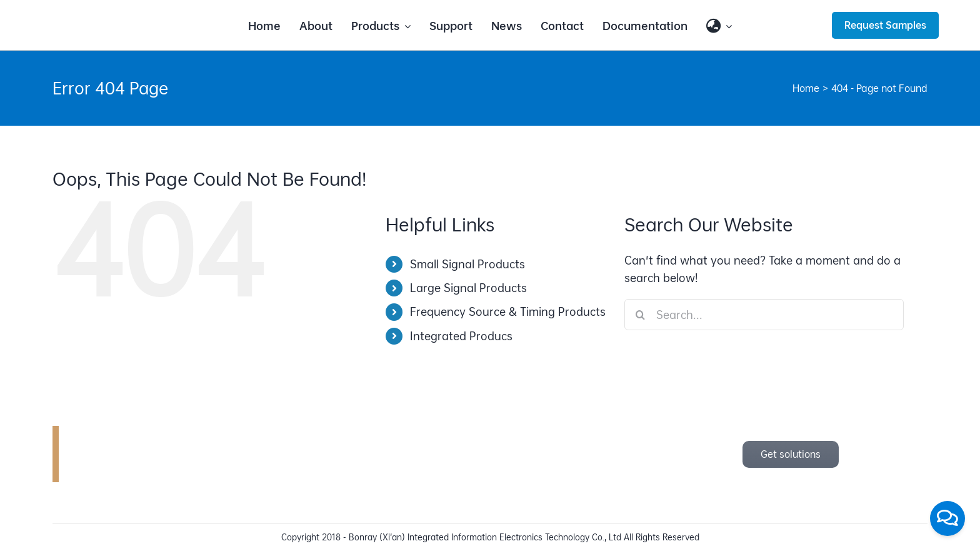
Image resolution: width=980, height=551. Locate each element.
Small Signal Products (467, 264)
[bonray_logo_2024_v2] (116, 17)
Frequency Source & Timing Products (508, 312)
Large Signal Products (468, 288)
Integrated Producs (461, 336)
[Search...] (764, 315)
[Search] (640, 315)
